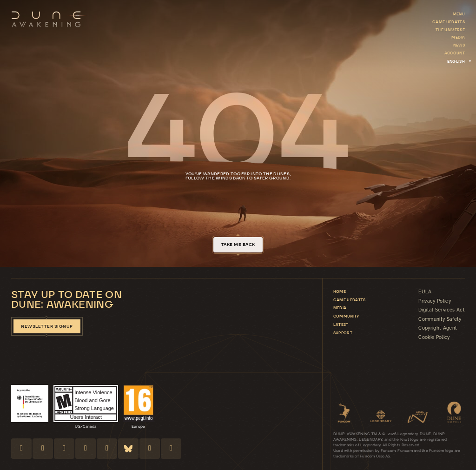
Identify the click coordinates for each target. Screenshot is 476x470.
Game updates (449, 22)
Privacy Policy (435, 301)
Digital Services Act (442, 310)
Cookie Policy (434, 338)
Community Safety (440, 319)
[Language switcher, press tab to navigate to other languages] (456, 61)
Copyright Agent (438, 328)
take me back (238, 245)
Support (343, 333)
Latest (341, 324)
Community (346, 316)
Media (458, 37)
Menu (459, 14)
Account (455, 53)
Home (340, 291)
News (459, 45)
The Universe (450, 30)
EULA (425, 292)
